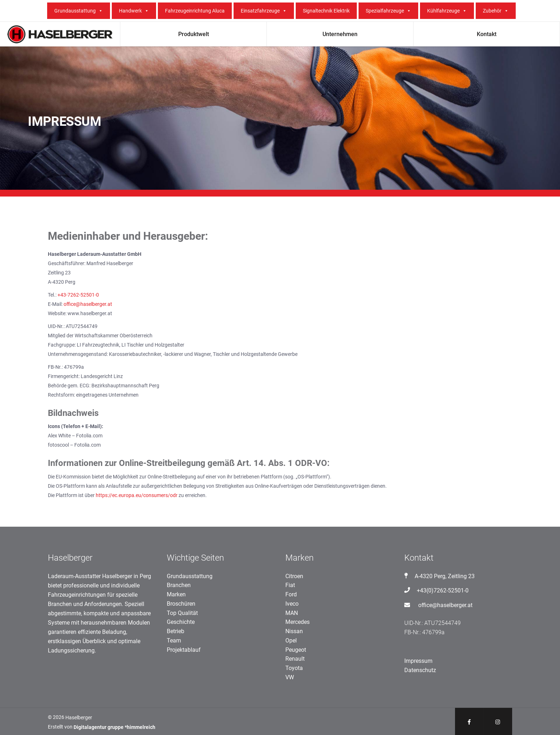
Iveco (292, 604)
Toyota (294, 668)
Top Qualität (182, 613)
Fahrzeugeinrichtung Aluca (195, 11)
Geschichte (181, 622)
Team (174, 640)
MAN (292, 613)
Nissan (294, 631)
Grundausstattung (79, 11)
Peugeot (296, 650)
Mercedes (297, 622)
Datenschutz (420, 670)
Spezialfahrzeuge (388, 11)
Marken (176, 594)
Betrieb (176, 631)
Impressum (418, 661)
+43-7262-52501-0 (78, 295)
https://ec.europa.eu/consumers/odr (137, 495)
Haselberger (79, 717)
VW (290, 677)
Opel (291, 640)
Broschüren (181, 604)
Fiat (290, 585)
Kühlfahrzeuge (447, 11)
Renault (295, 659)
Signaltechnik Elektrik (326, 11)
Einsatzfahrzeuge (264, 11)
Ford (291, 594)
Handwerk (134, 11)
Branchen (179, 585)
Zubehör (496, 11)
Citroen (294, 576)
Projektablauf (184, 650)
